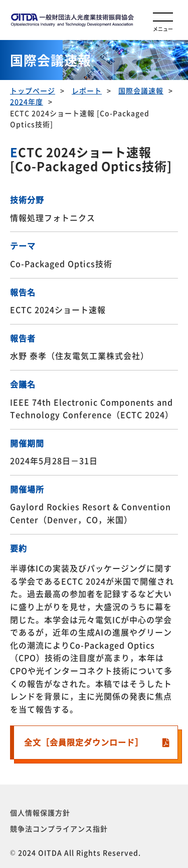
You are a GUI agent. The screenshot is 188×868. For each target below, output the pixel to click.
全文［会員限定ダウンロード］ (84, 742)
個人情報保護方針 (40, 812)
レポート (87, 90)
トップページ (33, 90)
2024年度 (27, 101)
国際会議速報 (141, 90)
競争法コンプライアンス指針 (59, 828)
